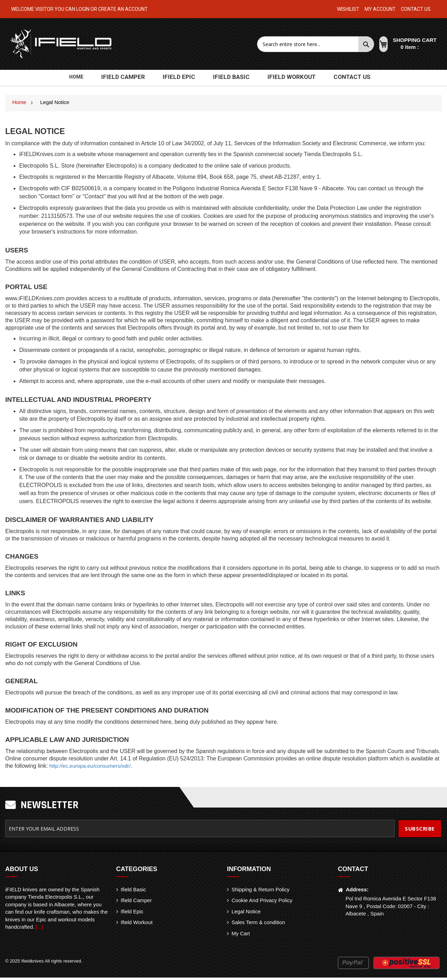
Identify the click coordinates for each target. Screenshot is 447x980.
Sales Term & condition (258, 925)
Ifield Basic (134, 892)
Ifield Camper (136, 903)
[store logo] (61, 44)
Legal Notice (246, 914)
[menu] (223, 78)
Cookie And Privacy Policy (262, 903)
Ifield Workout (137, 925)
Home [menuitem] (88, 79)
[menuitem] (132, 78)
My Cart (241, 936)
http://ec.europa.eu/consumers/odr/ (90, 768)
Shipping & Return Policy (261, 892)
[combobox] (309, 44)
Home (20, 105)
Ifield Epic (132, 914)
